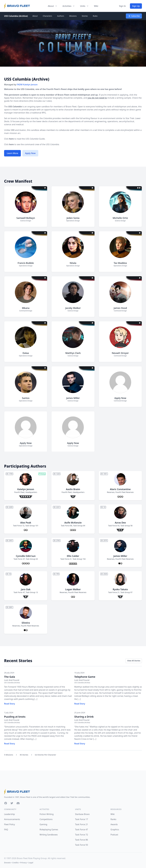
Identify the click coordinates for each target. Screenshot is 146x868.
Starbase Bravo (82, 814)
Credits (15, 863)
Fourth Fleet (19, 492)
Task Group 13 (32, 592)
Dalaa (26, 353)
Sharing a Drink (84, 717)
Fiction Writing (47, 814)
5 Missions (9, 755)
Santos (26, 398)
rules (49, 101)
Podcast (114, 835)
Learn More (12, 153)
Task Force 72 (19, 526)
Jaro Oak (26, 589)
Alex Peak (26, 523)
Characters (47, 16)
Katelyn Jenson (26, 489)
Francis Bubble (26, 263)
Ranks (113, 819)
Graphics (115, 830)
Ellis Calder (73, 556)
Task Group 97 (126, 592)
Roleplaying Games (49, 830)
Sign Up (136, 6)
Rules (95, 16)
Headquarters (31, 492)
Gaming (43, 824)
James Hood (120, 308)
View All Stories (134, 661)
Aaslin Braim (73, 489)
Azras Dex (120, 523)
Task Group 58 (126, 526)
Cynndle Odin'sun (26, 556)
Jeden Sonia (73, 218)
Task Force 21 (66, 559)
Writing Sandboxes (49, 835)
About (35, 16)
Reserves (111, 492)
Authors (61, 16)
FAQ (6, 830)
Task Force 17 (82, 819)
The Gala (10, 677)
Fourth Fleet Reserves (125, 492)
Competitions (46, 819)
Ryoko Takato (120, 589)
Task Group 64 (79, 526)
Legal (31, 863)
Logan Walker (73, 589)
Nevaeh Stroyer (120, 353)
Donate (7, 863)
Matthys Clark (73, 353)
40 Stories (24, 755)
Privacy (23, 863)
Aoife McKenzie (73, 523)
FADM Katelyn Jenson (27, 85)
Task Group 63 (32, 559)
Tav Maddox (120, 263)
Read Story (10, 704)
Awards (114, 824)
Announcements (12, 819)
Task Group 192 (79, 559)
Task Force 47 (19, 559)
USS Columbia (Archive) (16, 16)
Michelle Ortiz (120, 218)
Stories (85, 16)
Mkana (26, 308)
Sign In (122, 6)
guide (7, 101)
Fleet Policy (10, 824)
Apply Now (30, 153)
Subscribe (134, 16)
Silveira (26, 623)
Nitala (73, 263)
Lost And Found (12, 680)
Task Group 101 (32, 526)
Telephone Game (85, 677)
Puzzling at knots (15, 717)
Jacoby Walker (73, 308)
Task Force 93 (114, 526)
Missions (73, 16)
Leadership (9, 814)
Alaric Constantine (120, 489)
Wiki (96, 6)
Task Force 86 (67, 526)
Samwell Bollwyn (26, 218)
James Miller (73, 398)
